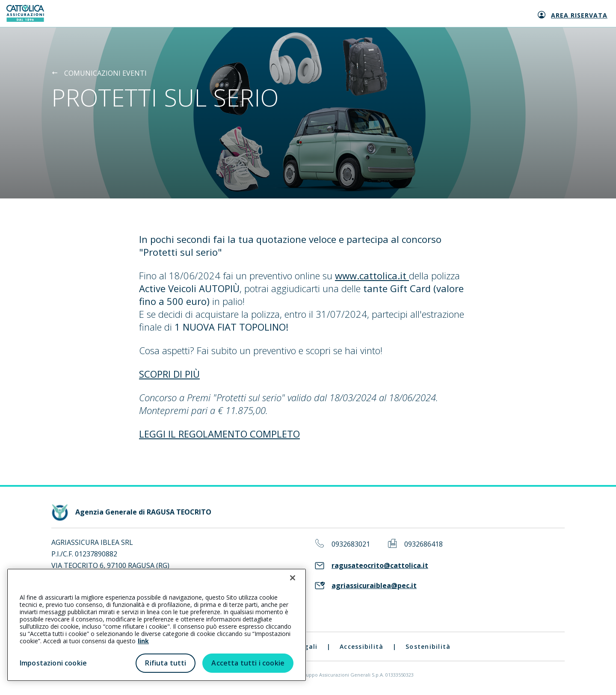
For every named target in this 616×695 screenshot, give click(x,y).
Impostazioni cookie (53, 663)
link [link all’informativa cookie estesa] (143, 641)
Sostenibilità (428, 646)
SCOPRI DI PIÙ (169, 374)
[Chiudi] (293, 578)
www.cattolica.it (372, 275)
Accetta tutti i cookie (248, 663)
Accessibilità (361, 646)
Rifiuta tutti (166, 663)
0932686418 (423, 544)
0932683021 (351, 544)
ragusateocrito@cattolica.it (380, 566)
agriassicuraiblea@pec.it (374, 586)
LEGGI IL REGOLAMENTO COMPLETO (219, 434)
